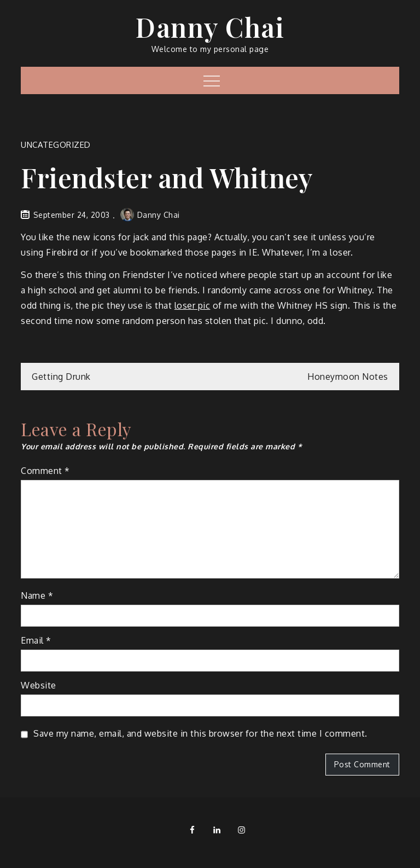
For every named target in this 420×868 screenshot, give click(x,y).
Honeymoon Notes (348, 377)
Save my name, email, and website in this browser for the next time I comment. (200, 733)
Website (39, 685)
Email (36, 640)
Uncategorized (56, 145)
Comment (45, 471)
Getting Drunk (61, 377)
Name (37, 595)
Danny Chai (210, 27)
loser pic (192, 305)
